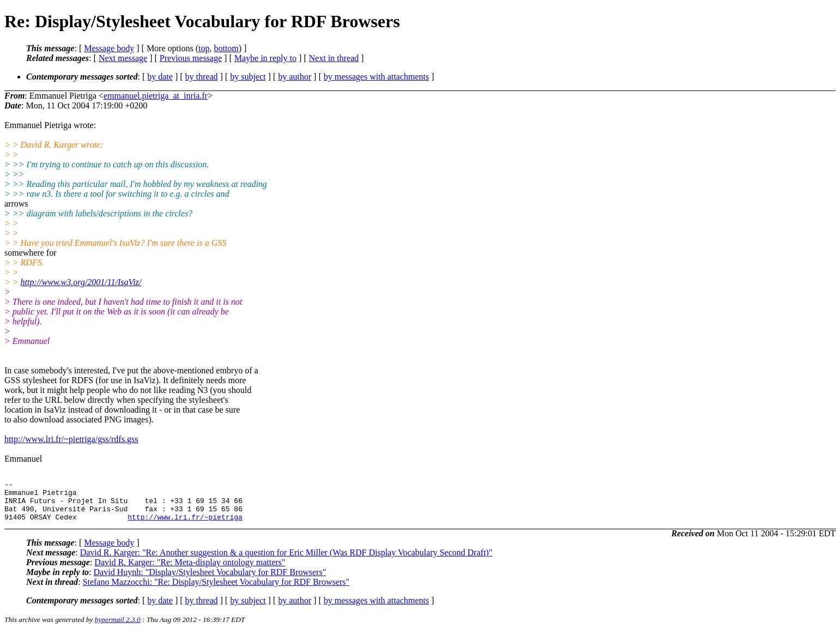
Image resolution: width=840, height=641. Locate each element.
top (204, 48)
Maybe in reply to (265, 58)
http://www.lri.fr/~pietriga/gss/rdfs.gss (71, 439)
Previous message (191, 58)
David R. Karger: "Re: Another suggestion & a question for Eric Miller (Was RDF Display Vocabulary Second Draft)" (286, 561)
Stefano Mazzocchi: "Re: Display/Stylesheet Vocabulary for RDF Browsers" (216, 590)
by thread (202, 77)
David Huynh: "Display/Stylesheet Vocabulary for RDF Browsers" (210, 580)
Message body (109, 48)
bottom (226, 48)
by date (160, 77)
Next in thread (334, 58)
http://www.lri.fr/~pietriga (185, 525)
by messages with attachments (376, 77)
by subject (248, 77)
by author (295, 77)
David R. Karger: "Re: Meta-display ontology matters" (190, 570)
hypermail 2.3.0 (118, 628)
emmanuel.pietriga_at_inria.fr (156, 96)
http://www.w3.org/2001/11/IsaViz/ (81, 282)
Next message (123, 58)
